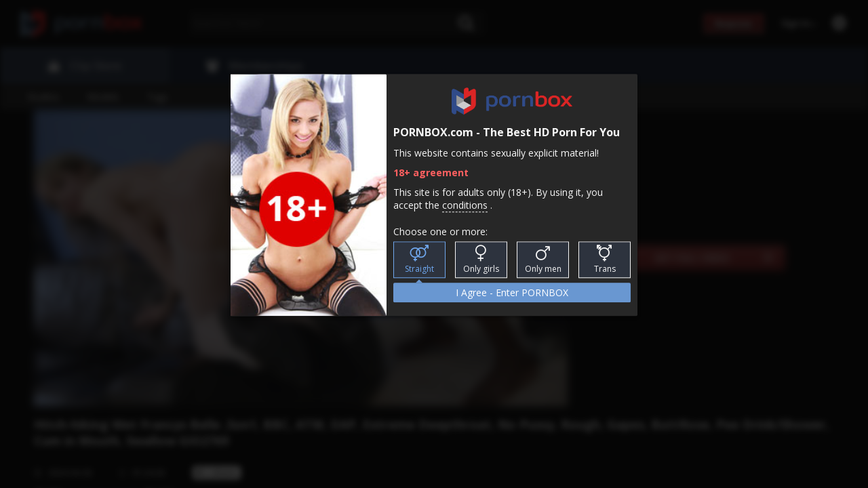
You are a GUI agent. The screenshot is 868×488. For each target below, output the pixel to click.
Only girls (481, 260)
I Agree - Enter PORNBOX (512, 293)
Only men (543, 260)
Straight (419, 260)
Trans (605, 260)
